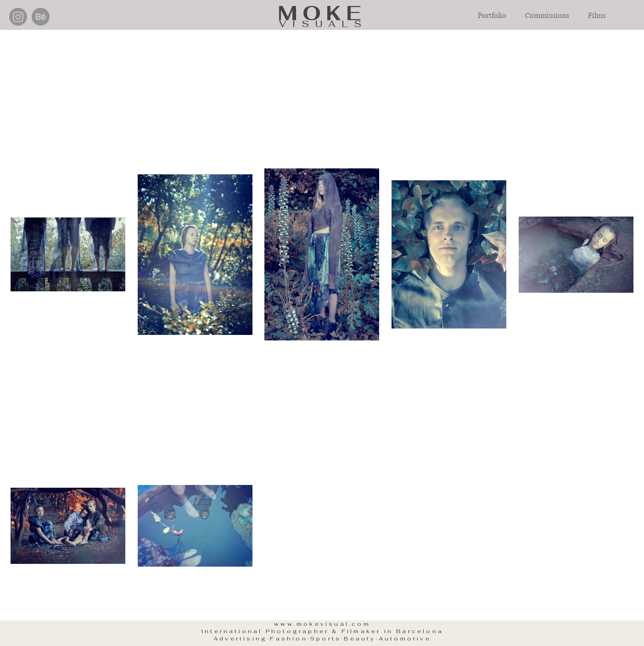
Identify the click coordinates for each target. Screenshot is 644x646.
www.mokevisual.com (322, 624)
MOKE (322, 13)
